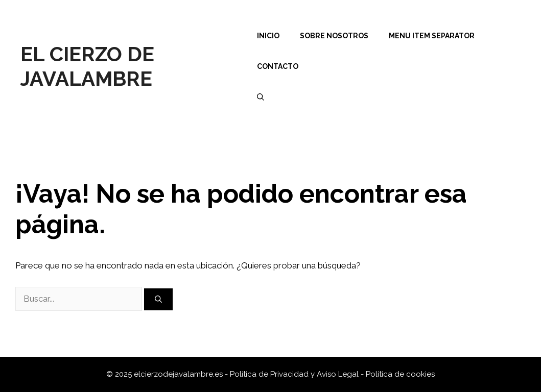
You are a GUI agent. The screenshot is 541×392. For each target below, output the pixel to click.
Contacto (278, 66)
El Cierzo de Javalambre (87, 66)
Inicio (268, 36)
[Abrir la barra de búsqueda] (261, 97)
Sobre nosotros (334, 36)
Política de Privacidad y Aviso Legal (295, 374)
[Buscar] (158, 299)
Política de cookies (400, 374)
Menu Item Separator (432, 36)
